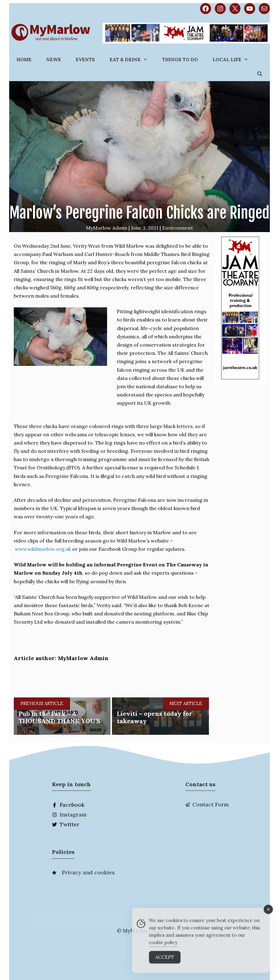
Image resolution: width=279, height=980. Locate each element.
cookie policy (163, 947)
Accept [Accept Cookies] (165, 961)
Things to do (180, 60)
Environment (178, 228)
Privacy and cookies (88, 872)
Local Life (234, 60)
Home (24, 60)
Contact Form (211, 804)
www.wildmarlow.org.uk (43, 549)
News (54, 60)
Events (85, 60)
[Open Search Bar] (260, 74)
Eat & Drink (132, 60)
